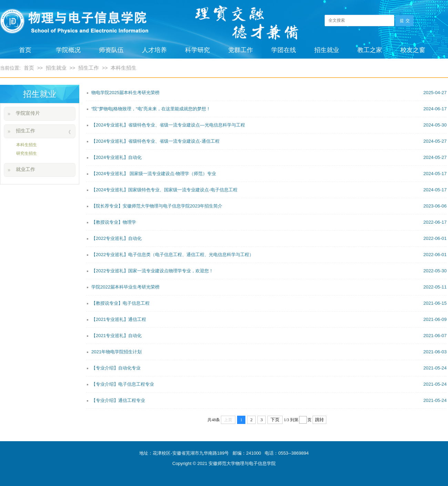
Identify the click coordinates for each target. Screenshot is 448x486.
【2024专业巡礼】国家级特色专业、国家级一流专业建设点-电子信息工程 (269, 190)
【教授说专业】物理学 (269, 222)
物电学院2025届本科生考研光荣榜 (269, 93)
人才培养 (154, 50)
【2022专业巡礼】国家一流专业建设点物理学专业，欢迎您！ (269, 271)
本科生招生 (124, 68)
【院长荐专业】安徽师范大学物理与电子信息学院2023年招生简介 (269, 206)
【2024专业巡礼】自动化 (269, 158)
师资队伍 (111, 50)
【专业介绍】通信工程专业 (269, 401)
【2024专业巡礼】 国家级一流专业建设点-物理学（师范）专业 (269, 174)
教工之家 (370, 50)
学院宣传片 (28, 113)
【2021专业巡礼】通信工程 (269, 320)
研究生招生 (27, 153)
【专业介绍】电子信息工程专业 (269, 384)
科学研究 (197, 50)
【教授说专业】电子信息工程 (269, 303)
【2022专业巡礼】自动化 (269, 239)
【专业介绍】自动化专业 (269, 368)
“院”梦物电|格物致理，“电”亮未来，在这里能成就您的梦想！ (269, 109)
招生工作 (89, 68)
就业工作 (26, 169)
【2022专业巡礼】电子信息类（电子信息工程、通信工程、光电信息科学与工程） (269, 255)
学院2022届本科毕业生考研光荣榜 (269, 287)
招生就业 (327, 50)
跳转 (319, 420)
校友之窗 (413, 50)
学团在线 (284, 50)
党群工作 (241, 50)
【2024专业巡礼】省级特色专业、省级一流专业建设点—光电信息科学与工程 (269, 125)
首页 (25, 50)
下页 (275, 420)
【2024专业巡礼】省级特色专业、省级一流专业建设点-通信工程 (269, 141)
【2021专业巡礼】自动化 (269, 336)
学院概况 (68, 50)
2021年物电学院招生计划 (269, 352)
